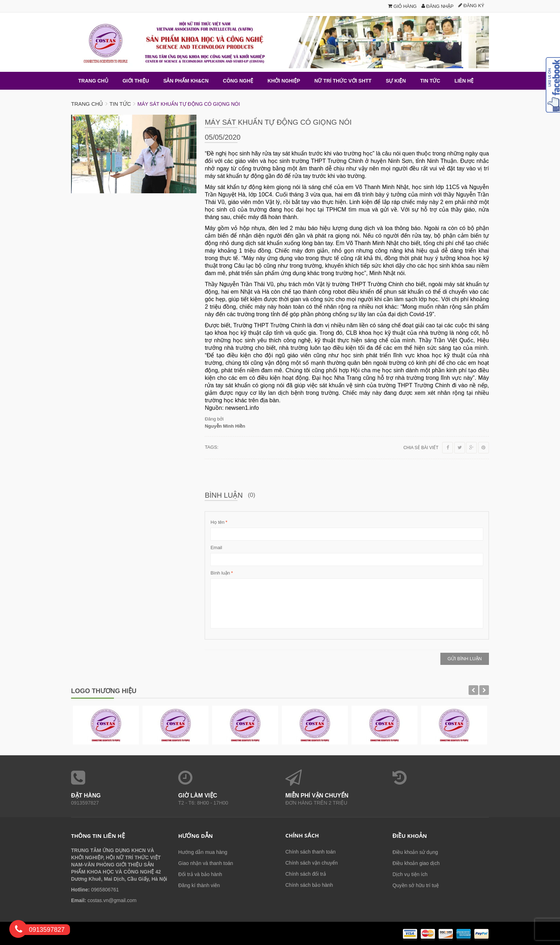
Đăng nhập (437, 6)
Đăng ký (471, 6)
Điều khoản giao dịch (416, 863)
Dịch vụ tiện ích (410, 874)
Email (216, 548)
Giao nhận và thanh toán (206, 863)
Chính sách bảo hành (309, 885)
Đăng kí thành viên (199, 885)
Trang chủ (87, 104)
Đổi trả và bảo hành (200, 874)
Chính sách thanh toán (311, 852)
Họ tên (217, 522)
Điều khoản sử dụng (415, 852)
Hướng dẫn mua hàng (203, 852)
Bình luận (220, 573)
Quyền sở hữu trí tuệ (416, 885)
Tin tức (120, 104)
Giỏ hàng (402, 6)
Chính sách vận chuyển (312, 863)
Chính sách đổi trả (306, 874)
